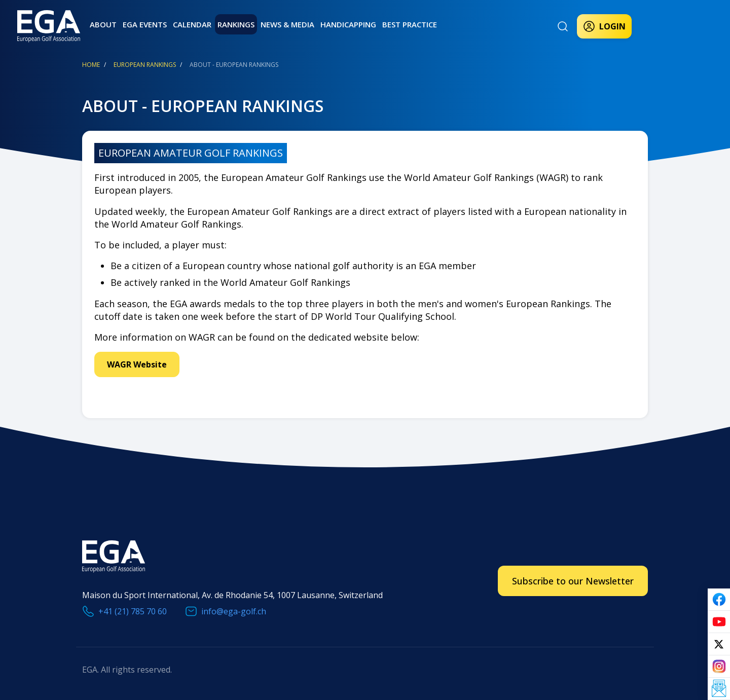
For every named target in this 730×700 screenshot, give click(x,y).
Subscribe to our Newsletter (573, 581)
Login (604, 26)
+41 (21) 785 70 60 (133, 611)
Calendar (192, 24)
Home (91, 65)
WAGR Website (137, 364)
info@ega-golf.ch (234, 611)
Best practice (410, 24)
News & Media (287, 24)
